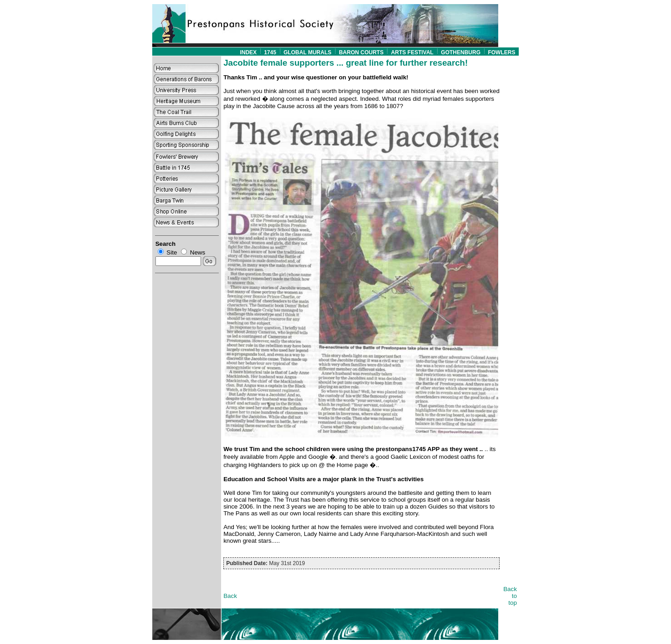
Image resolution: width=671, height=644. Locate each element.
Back (230, 596)
